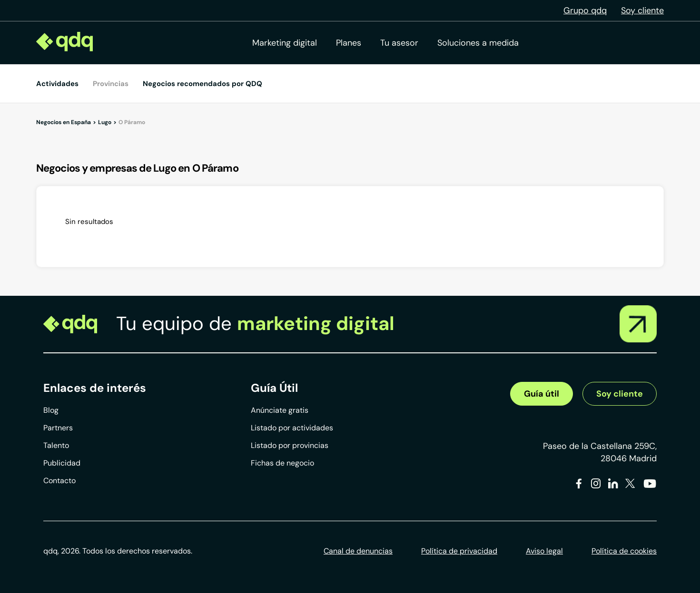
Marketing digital (285, 43)
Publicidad (62, 463)
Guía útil (542, 394)
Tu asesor (399, 43)
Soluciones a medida (478, 43)
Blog (51, 410)
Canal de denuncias (358, 551)
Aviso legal (544, 551)
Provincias (111, 84)
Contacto (59, 481)
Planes (349, 43)
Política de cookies (624, 551)
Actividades (57, 84)
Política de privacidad (459, 551)
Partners (58, 428)
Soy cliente (642, 10)
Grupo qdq (585, 10)
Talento (56, 445)
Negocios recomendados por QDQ (202, 84)
